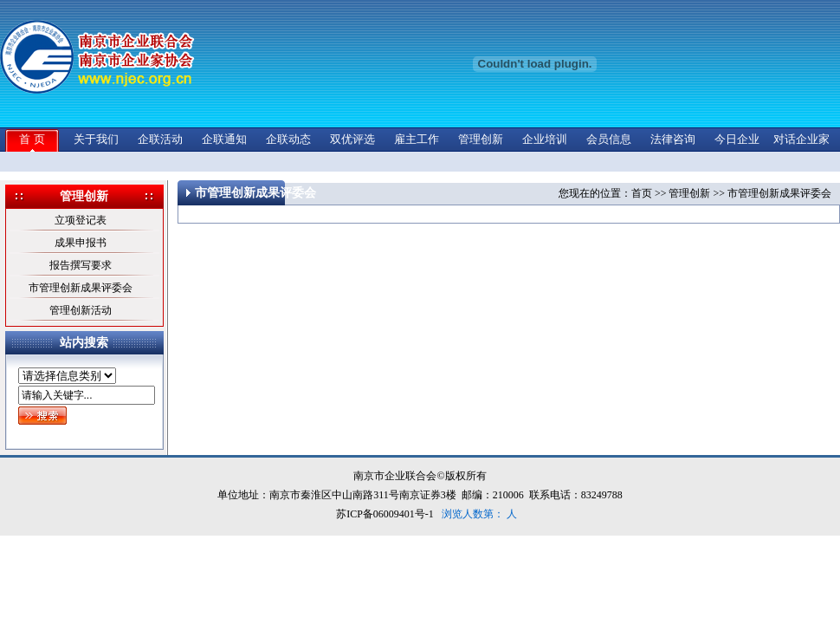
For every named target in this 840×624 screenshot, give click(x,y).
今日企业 (737, 139)
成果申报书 (81, 243)
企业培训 (545, 139)
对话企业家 (801, 139)
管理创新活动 (81, 310)
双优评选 (352, 139)
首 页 (32, 139)
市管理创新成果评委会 (81, 288)
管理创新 (481, 139)
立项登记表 (81, 220)
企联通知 (224, 139)
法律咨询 (673, 139)
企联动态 (288, 139)
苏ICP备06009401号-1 (385, 514)
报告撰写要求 (81, 265)
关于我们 (96, 139)
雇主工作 (417, 139)
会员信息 (609, 139)
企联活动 (160, 139)
